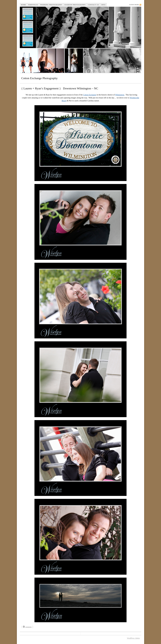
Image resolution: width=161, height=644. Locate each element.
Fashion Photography (75, 5)
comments (27, 627)
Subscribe (134, 5)
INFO (103, 5)
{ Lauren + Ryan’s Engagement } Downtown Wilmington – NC (60, 88)
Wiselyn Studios (80, 40)
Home (23, 5)
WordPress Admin (133, 638)
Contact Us (94, 5)
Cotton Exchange (90, 95)
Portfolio (33, 5)
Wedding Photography (51, 5)
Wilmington (120, 95)
